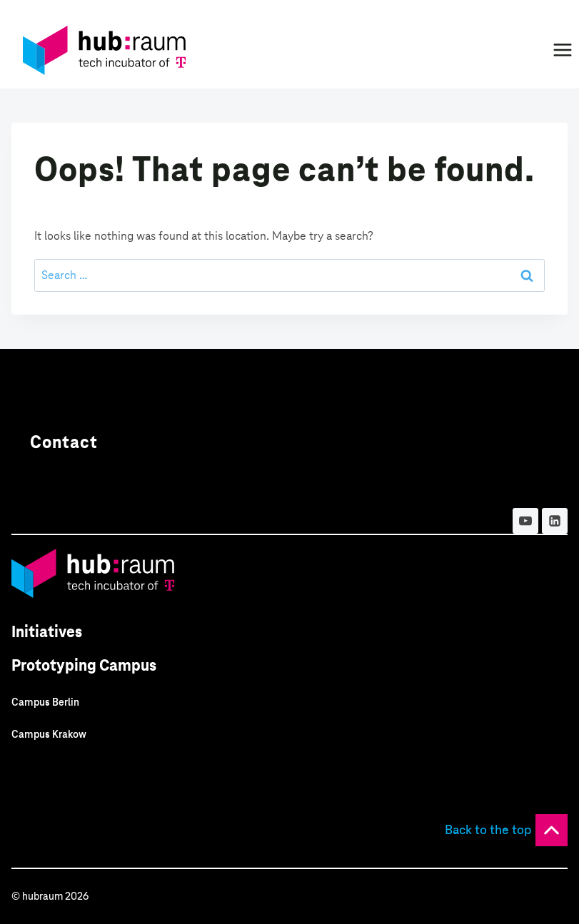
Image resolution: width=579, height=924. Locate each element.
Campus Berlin (45, 702)
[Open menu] (562, 50)
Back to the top (488, 829)
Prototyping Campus (84, 665)
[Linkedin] (555, 521)
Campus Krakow (49, 734)
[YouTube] (525, 521)
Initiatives (47, 632)
